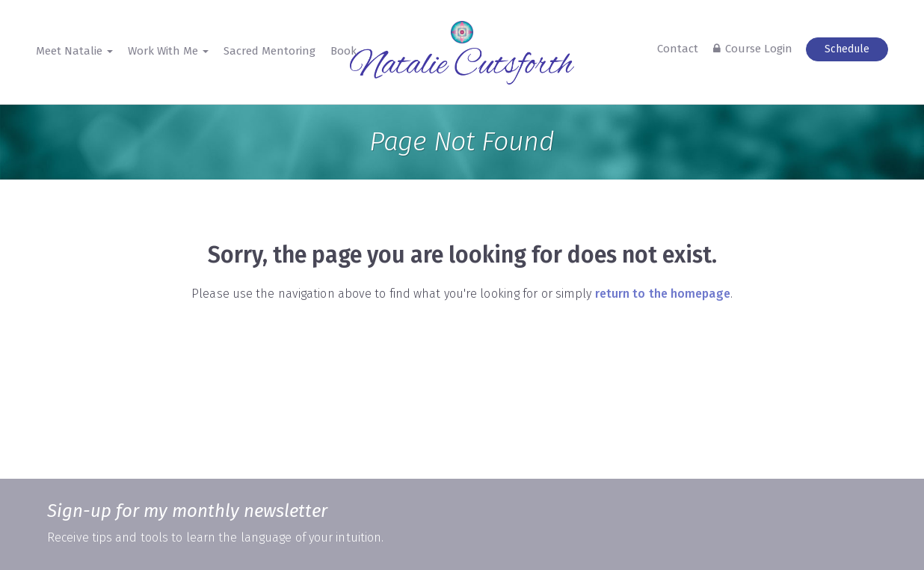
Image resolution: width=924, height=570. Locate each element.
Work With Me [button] (168, 51)
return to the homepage (663, 294)
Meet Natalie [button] (74, 51)
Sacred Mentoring (269, 51)
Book (344, 51)
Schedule (847, 49)
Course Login (759, 49)
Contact (678, 49)
